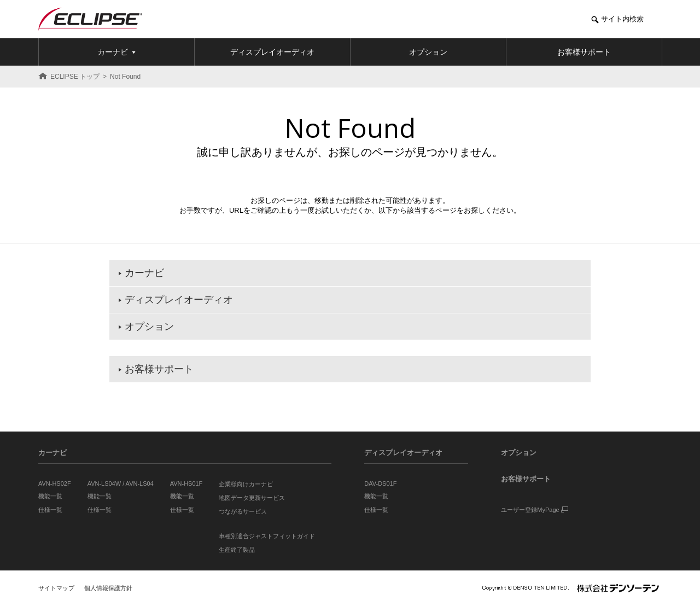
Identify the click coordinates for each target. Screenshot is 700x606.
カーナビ (52, 453)
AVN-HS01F (186, 483)
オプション (519, 453)
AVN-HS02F (55, 483)
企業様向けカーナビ (246, 484)
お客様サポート (526, 479)
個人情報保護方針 (108, 588)
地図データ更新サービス (252, 498)
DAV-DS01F (380, 483)
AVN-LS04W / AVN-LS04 (121, 483)
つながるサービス (243, 511)
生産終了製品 (237, 550)
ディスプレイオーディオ (403, 453)
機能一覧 (50, 496)
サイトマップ (56, 588)
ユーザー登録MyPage (534, 510)
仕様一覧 (50, 510)
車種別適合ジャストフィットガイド (267, 536)
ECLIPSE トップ (75, 77)
